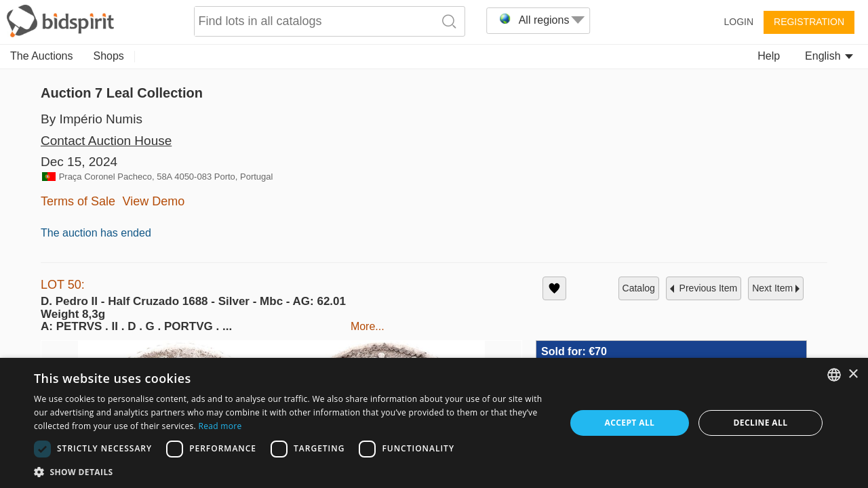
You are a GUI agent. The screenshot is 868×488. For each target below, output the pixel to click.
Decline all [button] (761, 423)
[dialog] (434, 423)
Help (769, 56)
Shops (109, 56)
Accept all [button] (630, 423)
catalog (639, 288)
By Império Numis (92, 119)
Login (738, 22)
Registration (809, 22)
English (829, 56)
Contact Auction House (106, 141)
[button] (292, 471)
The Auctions (42, 56)
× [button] (853, 374)
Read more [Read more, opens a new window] (220, 426)
